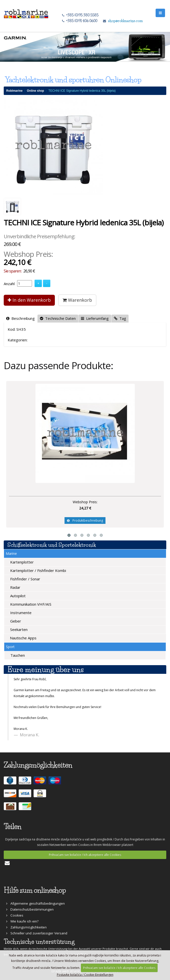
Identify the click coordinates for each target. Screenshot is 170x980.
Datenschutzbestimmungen (30, 909)
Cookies (15, 915)
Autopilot (17, 596)
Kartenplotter (21, 562)
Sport (10, 647)
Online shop (35, 91)
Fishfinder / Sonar (25, 579)
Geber (15, 621)
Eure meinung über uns (46, 669)
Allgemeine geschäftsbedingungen (35, 903)
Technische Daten (58, 318)
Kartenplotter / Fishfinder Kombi (38, 570)
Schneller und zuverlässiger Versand (37, 933)
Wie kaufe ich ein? (22, 921)
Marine (11, 553)
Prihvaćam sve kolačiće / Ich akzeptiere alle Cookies (85, 855)
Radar (15, 587)
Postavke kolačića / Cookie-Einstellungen (85, 975)
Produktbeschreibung (85, 520)
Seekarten (18, 629)
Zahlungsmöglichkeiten (26, 927)
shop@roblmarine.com (125, 21)
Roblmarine (14, 91)
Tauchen (17, 655)
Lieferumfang (95, 318)
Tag (120, 318)
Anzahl (9, 284)
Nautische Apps (23, 638)
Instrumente (20, 613)
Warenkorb (77, 300)
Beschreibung (20, 318)
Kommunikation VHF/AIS (30, 604)
